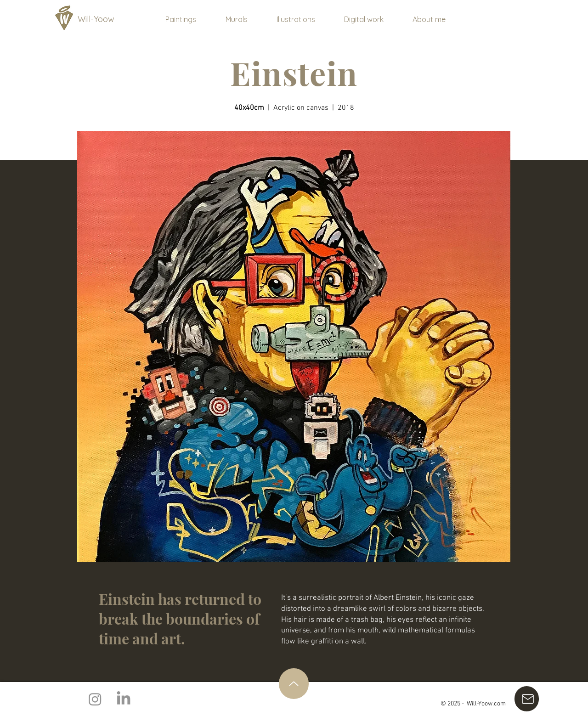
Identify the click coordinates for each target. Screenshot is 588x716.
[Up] (294, 684)
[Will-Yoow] (101, 19)
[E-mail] (527, 699)
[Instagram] (95, 699)
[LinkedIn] (124, 699)
